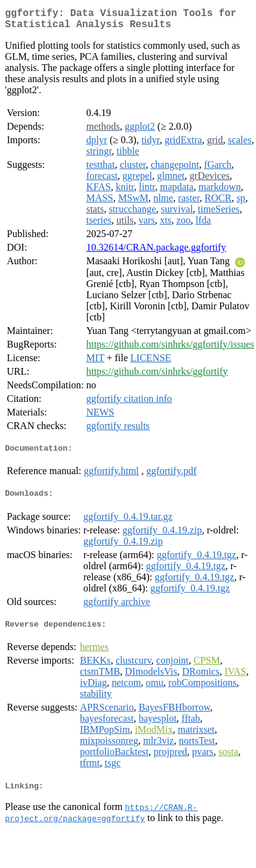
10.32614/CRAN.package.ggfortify (156, 252)
